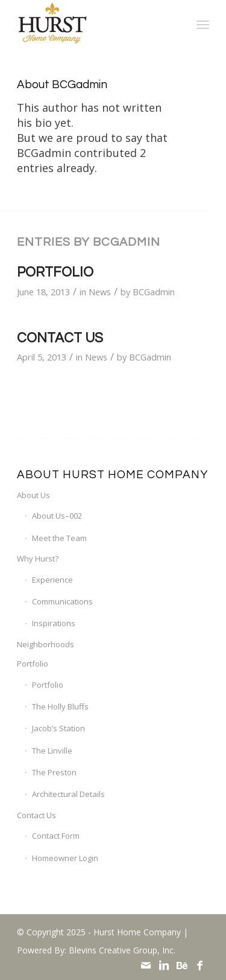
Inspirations (54, 623)
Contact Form (56, 836)
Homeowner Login (65, 858)
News (100, 292)
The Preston (54, 772)
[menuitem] (203, 24)
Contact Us (60, 338)
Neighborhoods (46, 644)
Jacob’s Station (58, 728)
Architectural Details (68, 794)
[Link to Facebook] (200, 965)
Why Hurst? (38, 559)
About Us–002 (57, 516)
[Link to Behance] (182, 965)
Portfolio (55, 273)
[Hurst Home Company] (94, 24)
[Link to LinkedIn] (164, 965)
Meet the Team (59, 538)
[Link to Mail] (146, 965)
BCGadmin (154, 292)
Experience (52, 580)
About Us (33, 495)
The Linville (52, 751)
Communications (62, 601)
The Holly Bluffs (60, 706)
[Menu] (203, 24)
